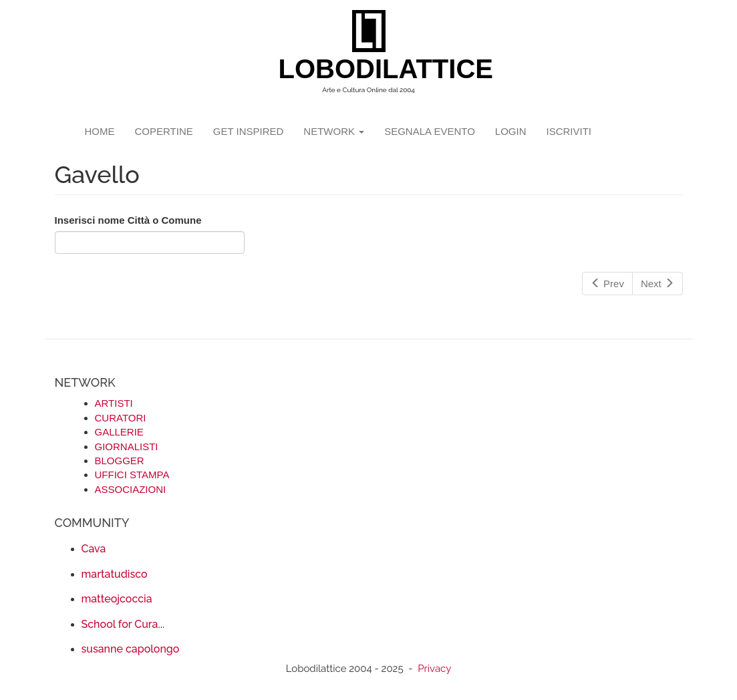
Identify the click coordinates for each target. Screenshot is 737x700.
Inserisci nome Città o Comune (128, 220)
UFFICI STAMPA (132, 475)
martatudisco (115, 574)
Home (100, 131)
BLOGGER (120, 461)
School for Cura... (123, 624)
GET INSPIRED (249, 131)
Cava (94, 549)
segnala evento (430, 131)
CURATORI (121, 418)
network (334, 131)
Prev (607, 284)
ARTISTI (114, 403)
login (511, 131)
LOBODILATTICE (374, 69)
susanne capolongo (131, 649)
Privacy (434, 669)
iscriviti (569, 131)
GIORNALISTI (127, 447)
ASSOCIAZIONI (131, 489)
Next (657, 284)
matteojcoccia (117, 599)
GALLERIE (119, 432)
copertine (164, 131)
